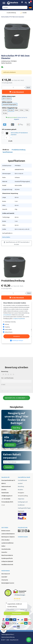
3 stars (8, 374)
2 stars (6, 374)
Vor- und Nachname (7, 378)
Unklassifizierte (9, 332)
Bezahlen (20, 490)
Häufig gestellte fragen (24, 508)
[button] (30, 7)
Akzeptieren (17, 336)
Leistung (7, 324)
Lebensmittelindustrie (8, 534)
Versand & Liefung (23, 496)
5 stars (14, 374)
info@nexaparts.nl (7, 496)
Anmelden (9, 467)
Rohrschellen (6, 237)
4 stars (11, 374)
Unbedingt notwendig (10, 322)
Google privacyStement (19, 319)
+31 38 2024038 (6, 499)
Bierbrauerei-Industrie (8, 537)
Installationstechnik (7, 564)
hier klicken (10, 445)
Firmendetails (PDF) (7, 502)
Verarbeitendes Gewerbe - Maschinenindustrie (7, 552)
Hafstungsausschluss (7, 634)
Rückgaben (21, 493)
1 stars (3, 374)
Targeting (7, 327)
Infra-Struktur (5, 540)
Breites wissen (6, 531)
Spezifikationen (8, 152)
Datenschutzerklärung (8, 637)
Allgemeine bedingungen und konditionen (23, 502)
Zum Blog (16, 428)
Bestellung (21, 486)
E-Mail (3, 385)
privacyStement (7, 315)
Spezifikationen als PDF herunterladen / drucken (17, 243)
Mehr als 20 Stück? (16, 118)
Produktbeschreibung (19, 150)
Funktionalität (8, 329)
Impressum (21, 511)
